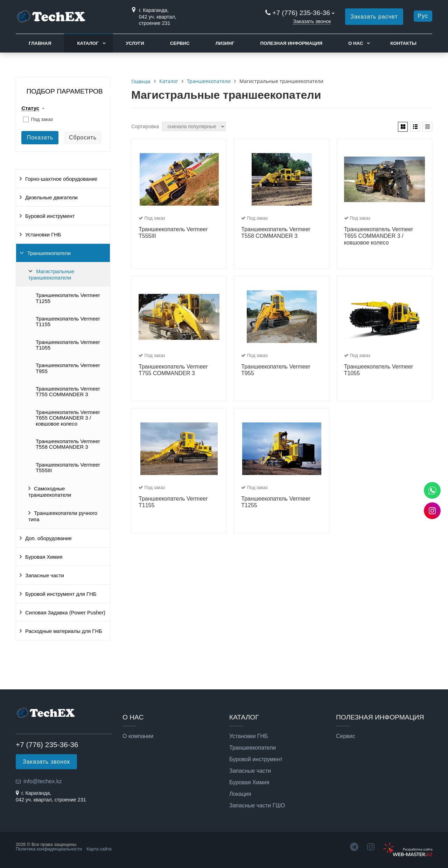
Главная (40, 43)
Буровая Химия (44, 557)
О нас (356, 43)
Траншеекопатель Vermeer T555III (68, 468)
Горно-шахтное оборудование (61, 179)
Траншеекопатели (49, 253)
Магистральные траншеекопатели (51, 275)
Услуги (135, 43)
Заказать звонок (312, 21)
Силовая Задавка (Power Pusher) (65, 613)
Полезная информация (291, 43)
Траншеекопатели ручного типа (63, 516)
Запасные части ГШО (257, 806)
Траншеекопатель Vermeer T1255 (68, 298)
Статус (30, 108)
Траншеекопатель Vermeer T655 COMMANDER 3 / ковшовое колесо (68, 418)
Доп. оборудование (48, 538)
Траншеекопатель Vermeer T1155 (68, 322)
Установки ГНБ (43, 235)
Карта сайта (99, 849)
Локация (240, 794)
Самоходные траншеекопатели (50, 492)
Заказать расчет (374, 17)
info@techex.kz (43, 781)
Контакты (403, 43)
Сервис (180, 43)
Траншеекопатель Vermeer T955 (68, 368)
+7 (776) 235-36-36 (301, 13)
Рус (423, 16)
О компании (138, 736)
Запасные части (45, 576)
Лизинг (225, 43)
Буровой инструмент (50, 216)
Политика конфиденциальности (49, 849)
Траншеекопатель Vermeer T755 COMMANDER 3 (68, 392)
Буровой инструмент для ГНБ (61, 594)
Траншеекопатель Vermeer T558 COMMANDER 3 (68, 444)
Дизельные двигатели (51, 198)
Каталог (88, 43)
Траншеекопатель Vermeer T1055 (68, 345)
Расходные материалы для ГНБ (64, 631)
